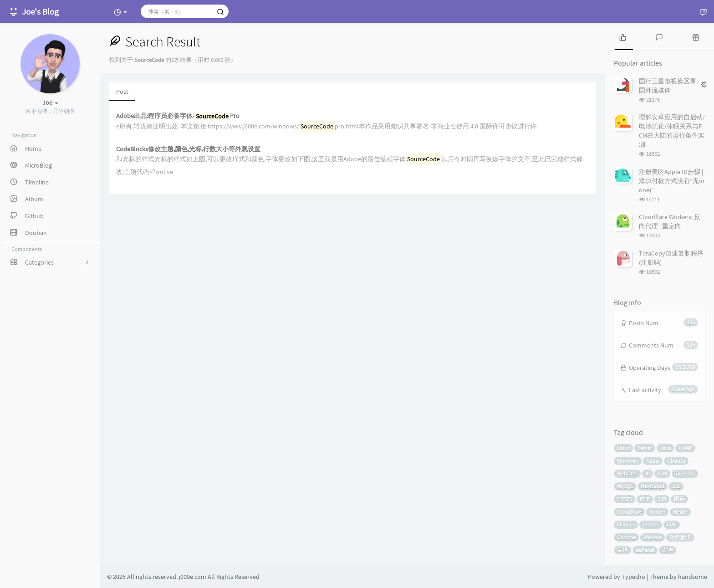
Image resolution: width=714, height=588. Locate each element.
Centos (651, 524)
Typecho (685, 473)
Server (645, 448)
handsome (693, 577)
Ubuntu (676, 461)
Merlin (680, 512)
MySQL (625, 486)
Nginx (653, 461)
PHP (645, 499)
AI (648, 473)
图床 (679, 499)
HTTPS (625, 499)
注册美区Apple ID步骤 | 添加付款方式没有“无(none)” (672, 181)
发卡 (668, 550)
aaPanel (645, 550)
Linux (623, 448)
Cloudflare (629, 512)
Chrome (626, 537)
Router (657, 512)
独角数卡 (680, 537)
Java (665, 448)
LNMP (685, 448)
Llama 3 (626, 524)
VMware (653, 537)
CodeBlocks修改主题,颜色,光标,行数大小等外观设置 (188, 149)
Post (122, 92)
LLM (662, 473)
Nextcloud (653, 486)
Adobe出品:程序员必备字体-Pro (178, 116)
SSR (662, 499)
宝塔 (622, 550)
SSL (676, 486)
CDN (672, 524)
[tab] (623, 36)
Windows (628, 461)
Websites (627, 473)
